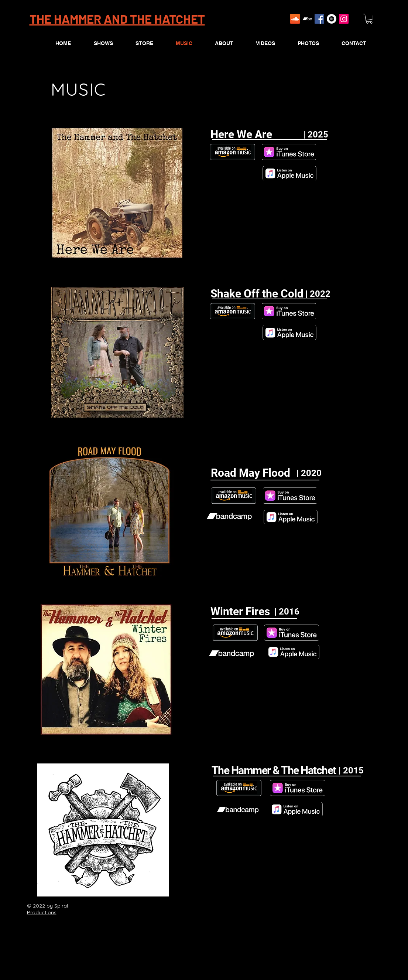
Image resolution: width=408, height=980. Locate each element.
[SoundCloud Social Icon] (295, 19)
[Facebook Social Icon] (319, 19)
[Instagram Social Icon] (344, 19)
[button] (369, 19)
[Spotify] (332, 19)
